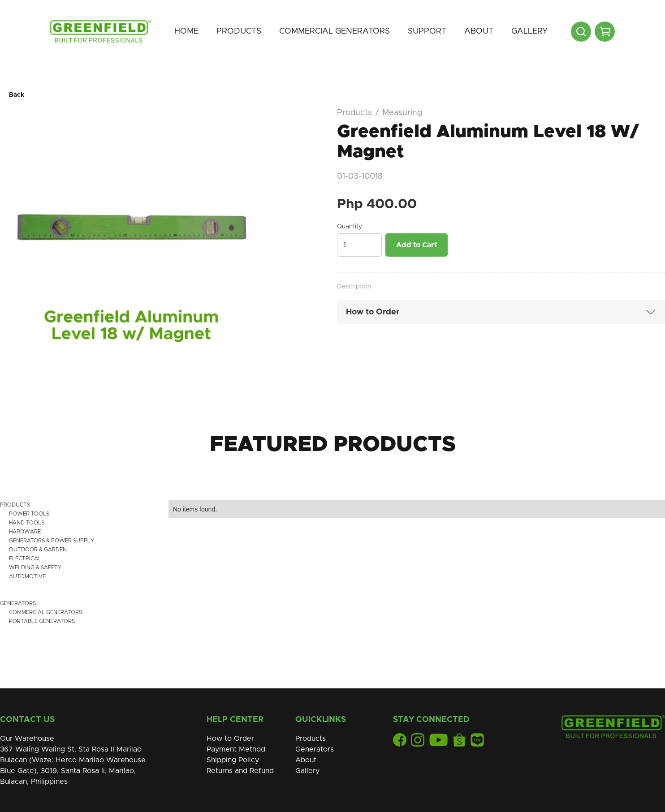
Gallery (529, 31)
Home (186, 31)
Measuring (402, 113)
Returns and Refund (240, 771)
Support (427, 31)
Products (239, 31)
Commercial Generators (335, 31)
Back (17, 95)
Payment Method (236, 749)
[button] (239, 31)
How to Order (230, 739)
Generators (315, 749)
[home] (101, 31)
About (479, 31)
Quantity (350, 227)
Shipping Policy (233, 760)
